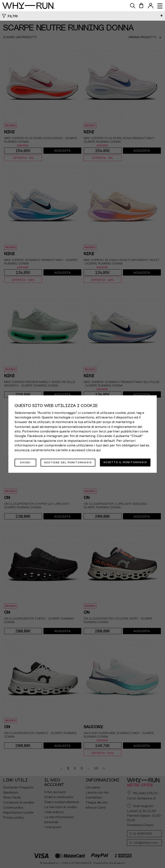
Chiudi (25, 462)
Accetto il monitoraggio (125, 462)
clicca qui (93, 450)
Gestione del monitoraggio (68, 462)
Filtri (13, 16)
